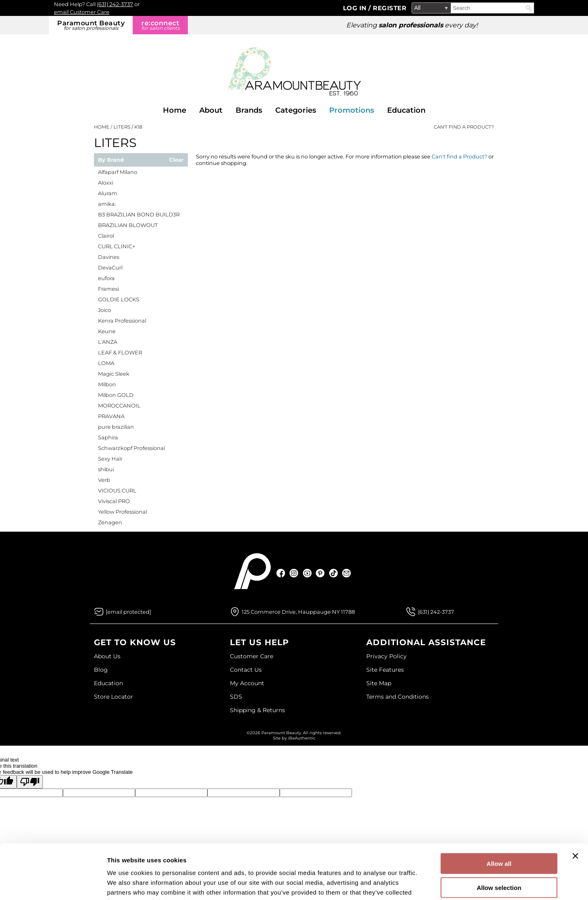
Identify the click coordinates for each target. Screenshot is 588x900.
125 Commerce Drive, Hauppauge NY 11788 (298, 612)
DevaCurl (110, 267)
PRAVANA (111, 416)
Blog (101, 670)
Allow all (499, 812)
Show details (429, 884)
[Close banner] (575, 804)
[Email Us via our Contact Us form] (128, 612)
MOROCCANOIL (119, 405)
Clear (176, 160)
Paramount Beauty (91, 25)
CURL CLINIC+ (117, 246)
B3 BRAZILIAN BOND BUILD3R (139, 214)
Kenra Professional (122, 321)
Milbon (107, 384)
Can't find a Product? (464, 127)
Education (406, 110)
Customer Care (252, 656)
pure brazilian (116, 427)
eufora (106, 278)
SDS (236, 697)
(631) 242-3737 (115, 4)
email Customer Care (82, 12)
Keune (107, 331)
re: (160, 25)
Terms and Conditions (398, 697)
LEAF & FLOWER (120, 352)
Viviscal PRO (114, 501)
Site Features (385, 670)
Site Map (379, 683)
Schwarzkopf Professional (131, 448)
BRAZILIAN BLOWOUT (128, 225)
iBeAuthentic (302, 738)
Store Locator (114, 697)
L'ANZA (108, 342)
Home (175, 110)
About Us (107, 656)
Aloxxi (106, 183)
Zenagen (110, 522)
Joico (105, 310)
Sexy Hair (110, 459)
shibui (106, 469)
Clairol (106, 236)
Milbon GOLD (116, 395)
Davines (109, 257)
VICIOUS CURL (117, 490)
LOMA (106, 363)
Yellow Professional (122, 512)
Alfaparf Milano (118, 172)
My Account (247, 683)
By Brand (111, 160)
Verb (104, 480)
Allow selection (499, 836)
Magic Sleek (114, 374)
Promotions (352, 110)
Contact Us (246, 670)
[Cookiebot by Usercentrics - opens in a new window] (53, 884)
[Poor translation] (30, 782)
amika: (107, 204)
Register (390, 8)
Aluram (108, 193)
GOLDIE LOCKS (119, 299)
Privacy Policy (386, 656)
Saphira (108, 437)
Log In (356, 8)
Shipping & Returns (257, 710)
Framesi (108, 289)
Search (529, 8)
